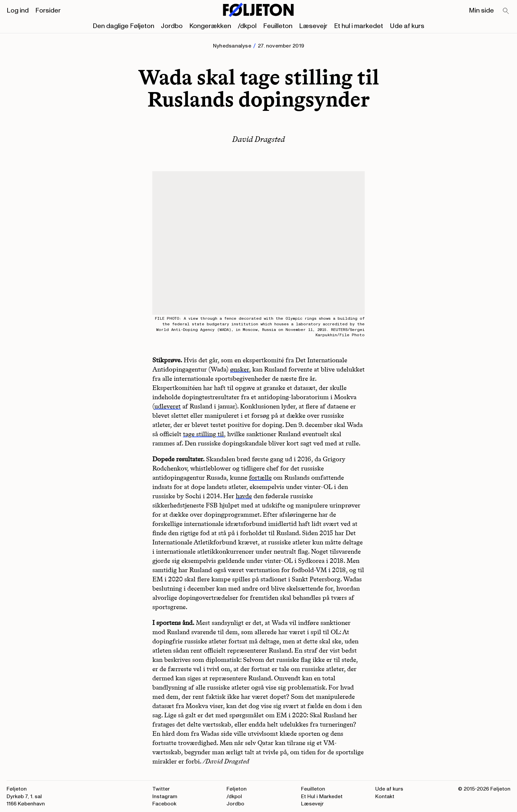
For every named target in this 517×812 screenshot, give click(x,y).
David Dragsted (258, 139)
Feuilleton (278, 26)
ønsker (240, 369)
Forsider (48, 11)
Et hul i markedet (359, 26)
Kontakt (385, 796)
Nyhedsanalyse (232, 46)
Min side (481, 11)
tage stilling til (203, 434)
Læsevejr (313, 26)
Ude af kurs (407, 26)
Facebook (164, 804)
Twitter (161, 789)
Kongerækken (210, 26)
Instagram (165, 796)
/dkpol (247, 26)
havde (244, 496)
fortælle (260, 477)
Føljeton (237, 789)
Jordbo (172, 26)
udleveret (167, 406)
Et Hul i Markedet (322, 796)
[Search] (506, 11)
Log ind (18, 11)
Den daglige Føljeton (123, 26)
